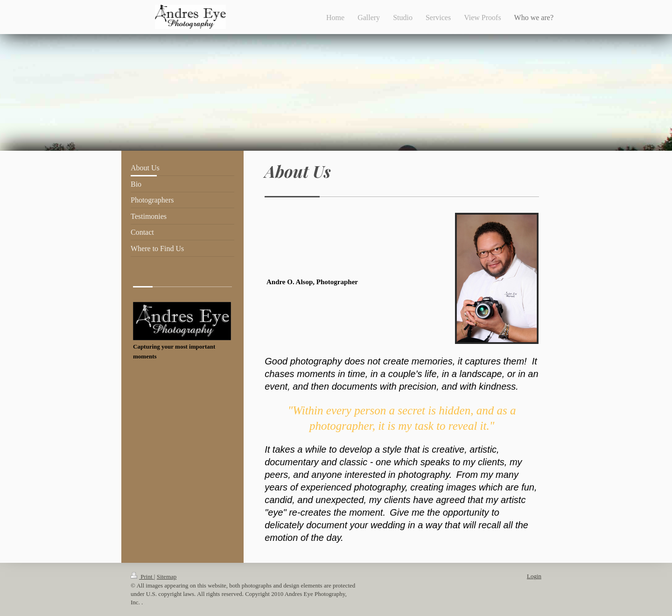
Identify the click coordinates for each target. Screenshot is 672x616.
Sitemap (167, 577)
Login (534, 576)
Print (142, 577)
